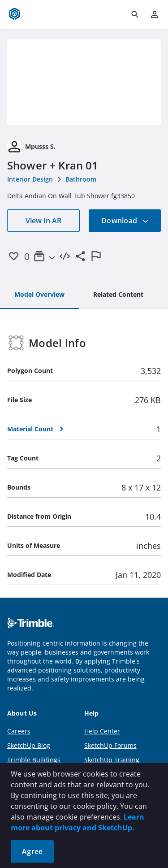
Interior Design (30, 179)
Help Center (102, 731)
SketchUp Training (112, 760)
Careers (19, 731)
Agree (32, 851)
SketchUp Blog (29, 745)
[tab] (39, 295)
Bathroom (81, 179)
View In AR (43, 221)
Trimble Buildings (34, 760)
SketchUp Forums (110, 745)
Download (125, 221)
